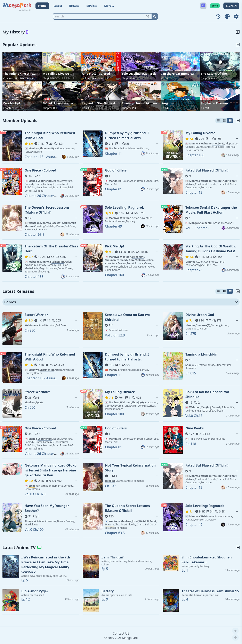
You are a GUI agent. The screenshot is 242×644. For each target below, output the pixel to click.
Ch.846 (165, 108)
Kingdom (168, 103)
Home (42, 6)
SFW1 (215, 6)
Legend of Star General (99, 103)
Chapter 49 (128, 78)
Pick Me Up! (12, 103)
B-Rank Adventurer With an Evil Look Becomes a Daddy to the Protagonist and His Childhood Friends (61, 103)
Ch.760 (165, 78)
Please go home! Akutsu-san (139, 103)
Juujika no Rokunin (214, 103)
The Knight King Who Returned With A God (18, 74)
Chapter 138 (208, 78)
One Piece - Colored (96, 74)
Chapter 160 (10, 108)
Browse (74, 6)
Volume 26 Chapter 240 (96, 78)
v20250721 (25, 10)
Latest (58, 6)
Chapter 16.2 (50, 108)
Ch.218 (205, 108)
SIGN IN (231, 6)
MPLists (92, 6)
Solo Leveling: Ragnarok (139, 74)
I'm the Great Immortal (178, 74)
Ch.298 (86, 108)
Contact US (121, 633)
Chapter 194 (129, 108)
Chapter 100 (50, 78)
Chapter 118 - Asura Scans (18, 78)
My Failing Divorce (56, 74)
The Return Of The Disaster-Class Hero (215, 74)
